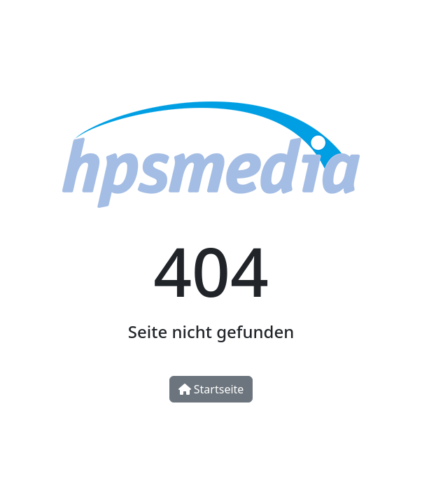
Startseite (211, 389)
